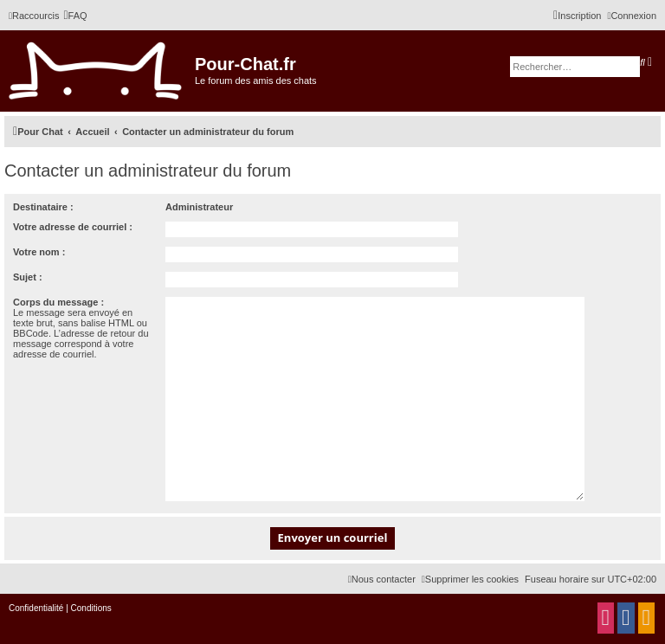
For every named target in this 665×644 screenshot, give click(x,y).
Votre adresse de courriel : (73, 227)
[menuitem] (75, 16)
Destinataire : (43, 207)
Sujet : (28, 277)
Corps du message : (58, 302)
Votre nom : (39, 252)
